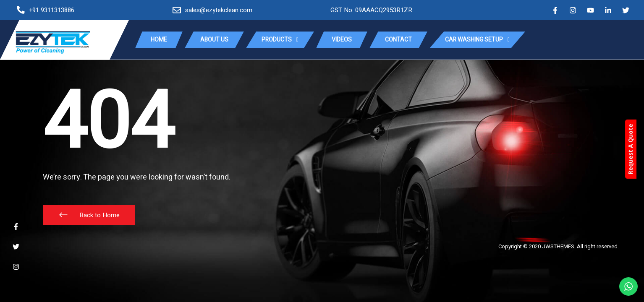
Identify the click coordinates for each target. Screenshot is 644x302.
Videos (342, 40)
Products (280, 40)
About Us (214, 40)
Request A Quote (638, 150)
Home (159, 40)
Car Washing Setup (477, 40)
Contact (398, 40)
